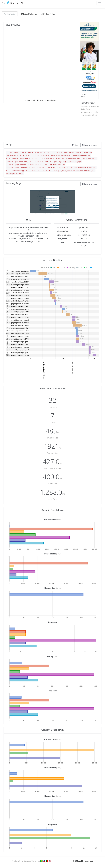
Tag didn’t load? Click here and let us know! (40, 100)
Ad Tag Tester (10, 14)
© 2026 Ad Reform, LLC (83, 861)
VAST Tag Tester (48, 14)
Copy (75, 145)
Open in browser (90, 145)
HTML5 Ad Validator (28, 14)
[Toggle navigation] (100, 3)
